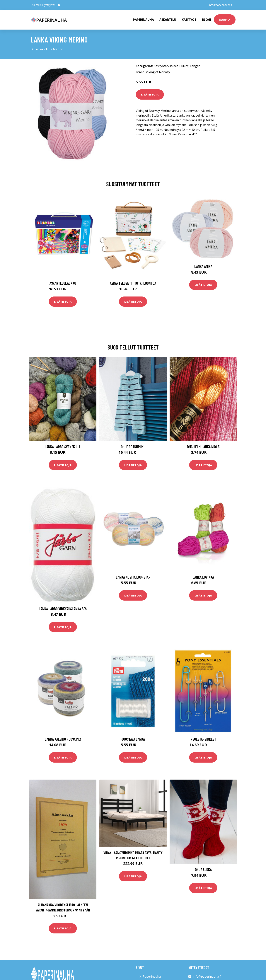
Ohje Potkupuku (133, 447)
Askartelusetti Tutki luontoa (133, 283)
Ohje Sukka (203, 869)
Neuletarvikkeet (203, 739)
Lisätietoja (150, 94)
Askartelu (168, 20)
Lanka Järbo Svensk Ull (63, 447)
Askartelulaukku (63, 283)
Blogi (207, 20)
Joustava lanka (133, 739)
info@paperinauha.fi (221, 5)
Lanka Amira (203, 266)
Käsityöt (189, 20)
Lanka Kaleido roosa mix (63, 739)
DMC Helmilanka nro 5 (203, 447)
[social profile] (59, 5)
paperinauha (143, 20)
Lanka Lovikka (203, 577)
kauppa (225, 20)
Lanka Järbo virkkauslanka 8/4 (63, 609)
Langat (195, 66)
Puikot (184, 66)
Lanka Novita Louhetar (133, 577)
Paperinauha (152, 976)
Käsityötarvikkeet (166, 66)
